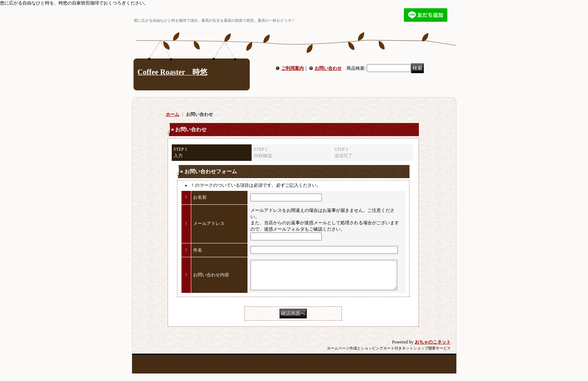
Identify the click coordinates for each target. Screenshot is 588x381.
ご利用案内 (292, 68)
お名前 (200, 197)
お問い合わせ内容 (211, 278)
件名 (198, 250)
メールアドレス (209, 223)
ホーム (172, 114)
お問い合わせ (328, 68)
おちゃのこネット (433, 348)
